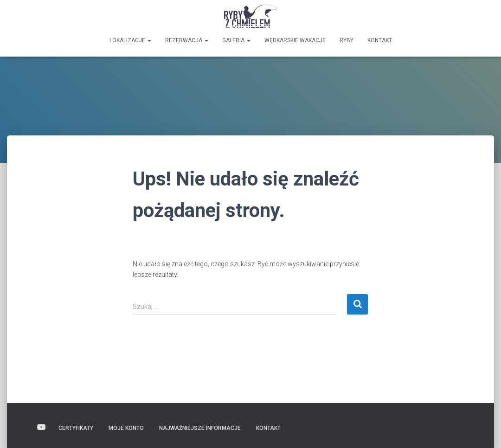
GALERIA (236, 40)
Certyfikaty (76, 428)
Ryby (347, 40)
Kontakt (380, 40)
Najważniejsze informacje (200, 428)
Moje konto (126, 428)
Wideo (41, 428)
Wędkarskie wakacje (295, 40)
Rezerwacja (187, 40)
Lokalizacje (130, 40)
